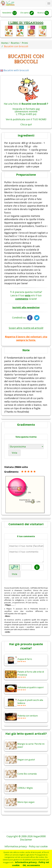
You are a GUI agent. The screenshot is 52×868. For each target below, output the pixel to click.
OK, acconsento (31, 865)
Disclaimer (26, 840)
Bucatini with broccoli (14, 70)
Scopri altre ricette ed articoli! (26, 328)
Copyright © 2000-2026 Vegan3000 (26, 836)
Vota (14, 453)
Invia (14, 574)
